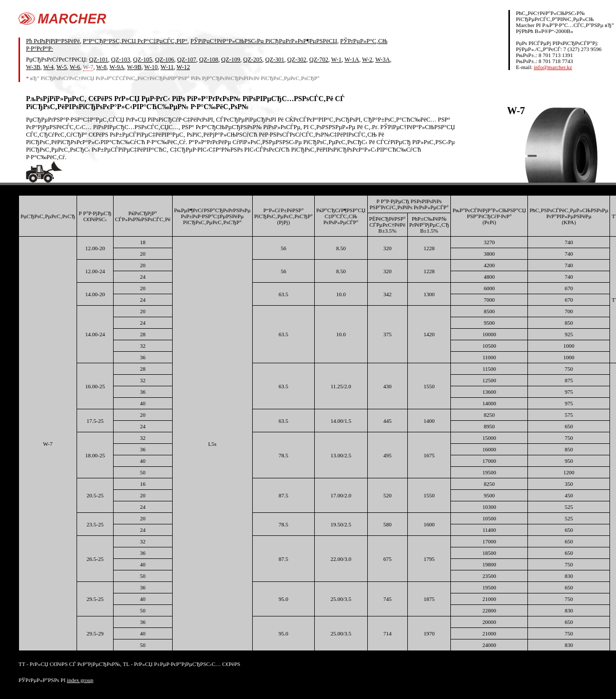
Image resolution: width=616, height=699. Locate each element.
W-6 (75, 67)
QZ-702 (319, 60)
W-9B (134, 67)
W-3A (383, 60)
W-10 (151, 67)
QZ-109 (231, 60)
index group (80, 680)
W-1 (337, 60)
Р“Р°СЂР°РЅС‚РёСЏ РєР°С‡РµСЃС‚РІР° (135, 41)
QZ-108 (209, 60)
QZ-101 (99, 60)
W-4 (48, 67)
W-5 (62, 67)
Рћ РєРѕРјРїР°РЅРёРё (53, 41)
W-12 (183, 67)
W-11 (167, 67)
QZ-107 (187, 60)
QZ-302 (297, 60)
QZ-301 (275, 60)
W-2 (367, 60)
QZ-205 (253, 60)
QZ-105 (143, 60)
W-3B (33, 67)
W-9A (117, 67)
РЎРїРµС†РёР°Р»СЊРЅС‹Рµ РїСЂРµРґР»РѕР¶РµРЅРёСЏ (264, 41)
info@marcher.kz (553, 67)
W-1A (352, 60)
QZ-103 (121, 60)
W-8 (101, 67)
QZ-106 (165, 60)
